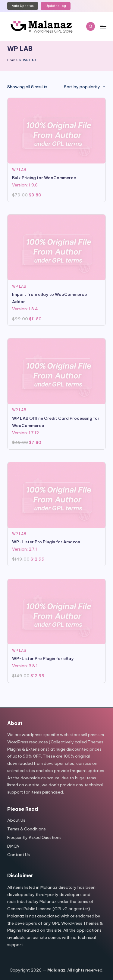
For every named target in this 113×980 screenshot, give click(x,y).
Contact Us (19, 855)
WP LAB (19, 170)
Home (12, 60)
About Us (16, 820)
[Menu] (103, 26)
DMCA (13, 846)
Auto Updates (23, 6)
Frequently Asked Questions (34, 837)
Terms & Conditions (27, 829)
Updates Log (56, 6)
